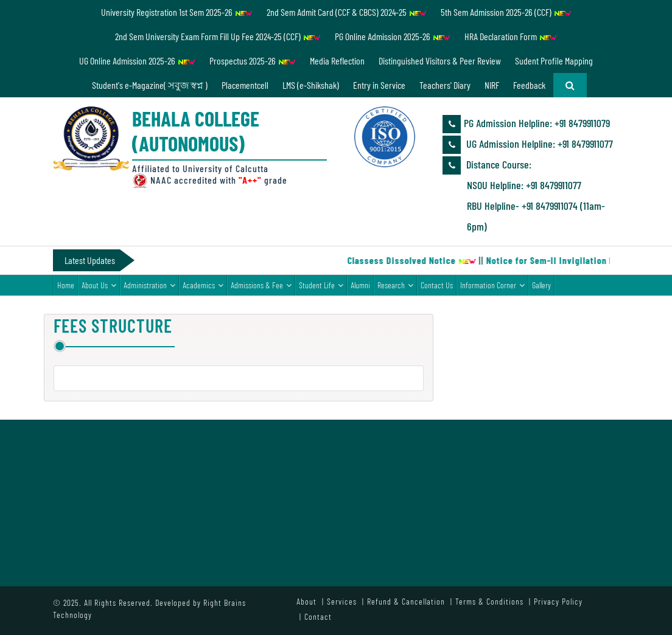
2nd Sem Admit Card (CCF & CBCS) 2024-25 (347, 12)
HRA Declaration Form (511, 36)
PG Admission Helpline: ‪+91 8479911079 (526, 124)
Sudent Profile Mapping (554, 61)
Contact (318, 616)
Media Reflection (337, 61)
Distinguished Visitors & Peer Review (440, 61)
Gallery (541, 285)
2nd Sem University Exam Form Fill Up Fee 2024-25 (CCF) (218, 36)
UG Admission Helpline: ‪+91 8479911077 (528, 145)
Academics (199, 285)
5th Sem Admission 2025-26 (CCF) (506, 12)
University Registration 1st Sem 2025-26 (177, 12)
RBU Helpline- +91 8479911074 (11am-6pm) (536, 216)
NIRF (492, 85)
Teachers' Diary (445, 85)
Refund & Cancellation (406, 601)
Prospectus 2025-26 (253, 61)
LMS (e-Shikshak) (311, 85)
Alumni (360, 285)
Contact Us (437, 285)
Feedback (529, 85)
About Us (95, 285)
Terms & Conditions (489, 601)
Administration (145, 285)
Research (391, 285)
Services (342, 601)
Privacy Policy (558, 601)
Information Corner (488, 285)
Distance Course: (487, 165)
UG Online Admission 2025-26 (137, 61)
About (306, 601)
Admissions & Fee (257, 285)
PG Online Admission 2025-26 (393, 36)
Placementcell (245, 85)
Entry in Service (379, 85)
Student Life (317, 285)
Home (66, 285)
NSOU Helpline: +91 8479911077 (524, 185)
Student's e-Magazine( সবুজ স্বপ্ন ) (150, 85)
